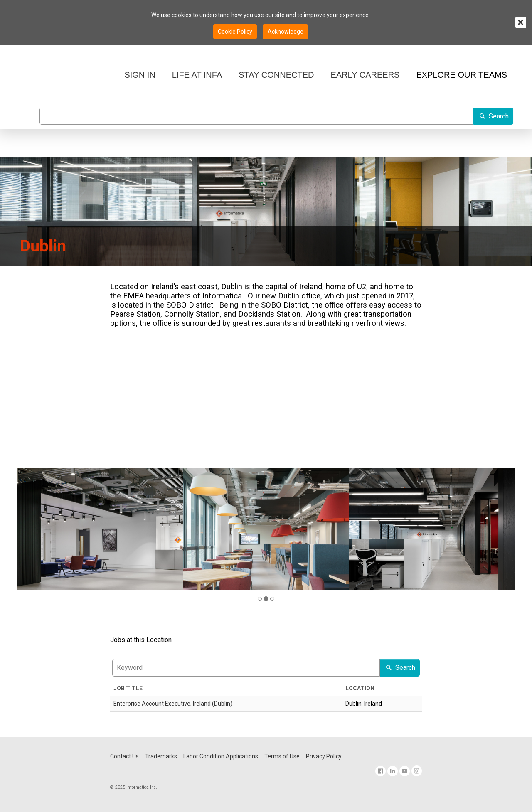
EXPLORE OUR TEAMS (462, 75)
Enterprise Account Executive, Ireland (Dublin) (173, 704)
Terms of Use (282, 756)
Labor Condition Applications (221, 756)
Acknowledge (286, 32)
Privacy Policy (324, 756)
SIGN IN (140, 75)
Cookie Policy (235, 32)
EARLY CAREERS (365, 75)
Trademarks (161, 756)
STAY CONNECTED (276, 75)
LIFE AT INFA (197, 75)
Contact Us (124, 756)
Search (493, 116)
